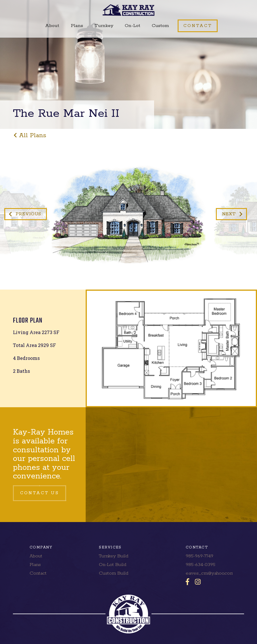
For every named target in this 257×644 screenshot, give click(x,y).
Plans (77, 26)
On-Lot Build (113, 565)
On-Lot (133, 26)
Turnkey (104, 26)
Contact (38, 573)
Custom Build (114, 573)
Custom (160, 26)
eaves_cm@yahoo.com (210, 573)
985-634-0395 (201, 565)
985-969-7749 (200, 556)
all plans (33, 135)
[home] (129, 10)
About (52, 26)
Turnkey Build (114, 556)
